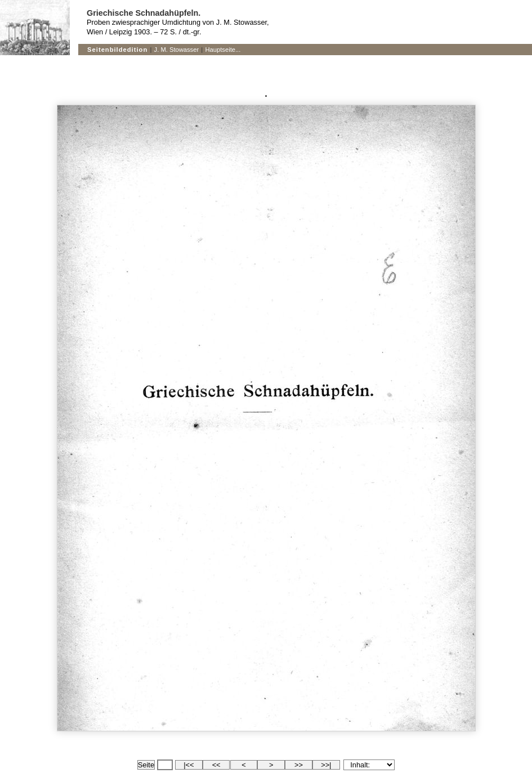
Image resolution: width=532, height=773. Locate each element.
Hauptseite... (223, 50)
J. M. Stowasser (177, 50)
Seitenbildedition (117, 50)
